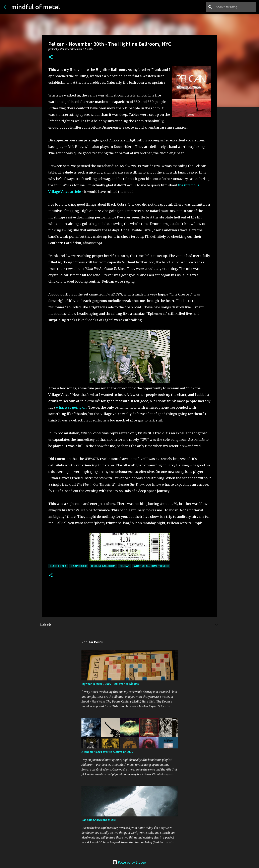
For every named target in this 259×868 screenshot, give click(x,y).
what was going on (71, 407)
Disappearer (79, 566)
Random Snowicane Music (99, 820)
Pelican (125, 566)
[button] (51, 57)
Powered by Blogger (130, 862)
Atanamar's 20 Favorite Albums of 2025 (107, 752)
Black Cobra (58, 566)
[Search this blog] (235, 7)
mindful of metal (36, 7)
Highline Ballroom (103, 566)
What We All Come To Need (151, 566)
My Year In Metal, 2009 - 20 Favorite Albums (110, 684)
